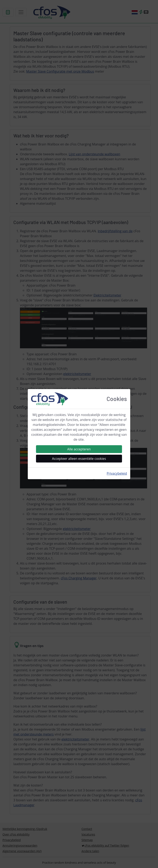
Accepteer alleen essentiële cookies (79, 459)
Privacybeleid (117, 473)
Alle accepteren (79, 449)
